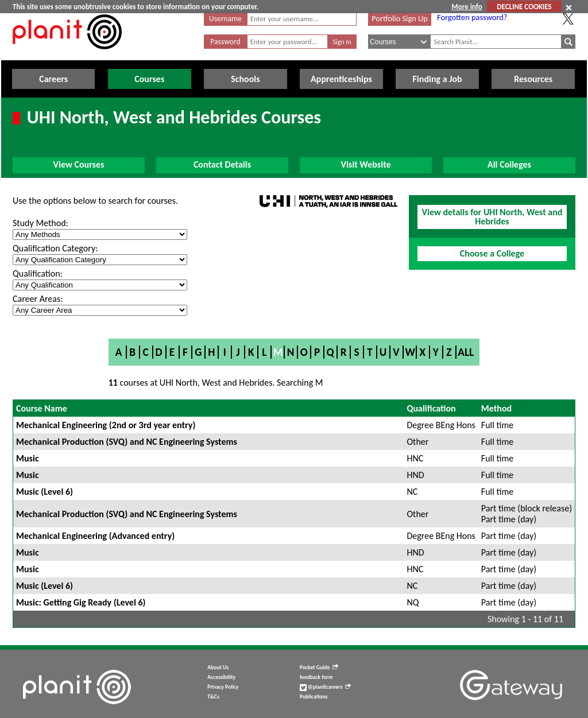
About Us (218, 667)
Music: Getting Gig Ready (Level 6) (81, 602)
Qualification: (38, 273)
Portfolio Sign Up (400, 18)
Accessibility (221, 677)
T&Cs (213, 697)
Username (225, 19)
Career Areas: (38, 299)
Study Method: (40, 223)
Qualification (431, 408)
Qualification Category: (55, 248)
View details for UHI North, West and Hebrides (492, 217)
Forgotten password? (472, 17)
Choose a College (492, 253)
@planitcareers (326, 687)
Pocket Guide (319, 667)
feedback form (316, 677)
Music (28, 458)
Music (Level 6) (45, 492)
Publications (314, 697)
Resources (533, 79)
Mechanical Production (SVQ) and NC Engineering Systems (127, 442)
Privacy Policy (223, 687)
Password (225, 42)
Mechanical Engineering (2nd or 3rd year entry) (106, 425)
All (466, 352)
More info (467, 7)
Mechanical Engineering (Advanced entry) (95, 536)
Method (496, 408)
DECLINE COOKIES (524, 7)
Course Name (42, 408)
